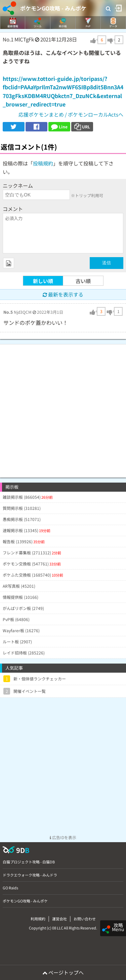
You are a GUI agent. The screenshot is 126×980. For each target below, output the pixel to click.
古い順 (83, 281)
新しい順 (43, 281)
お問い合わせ (85, 919)
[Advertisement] (63, 408)
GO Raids (10, 888)
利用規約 (38, 919)
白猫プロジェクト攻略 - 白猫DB (29, 862)
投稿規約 (43, 163)
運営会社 (59, 919)
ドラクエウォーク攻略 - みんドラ (30, 875)
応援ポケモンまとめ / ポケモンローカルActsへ (71, 114)
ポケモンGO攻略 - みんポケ (53, 8)
